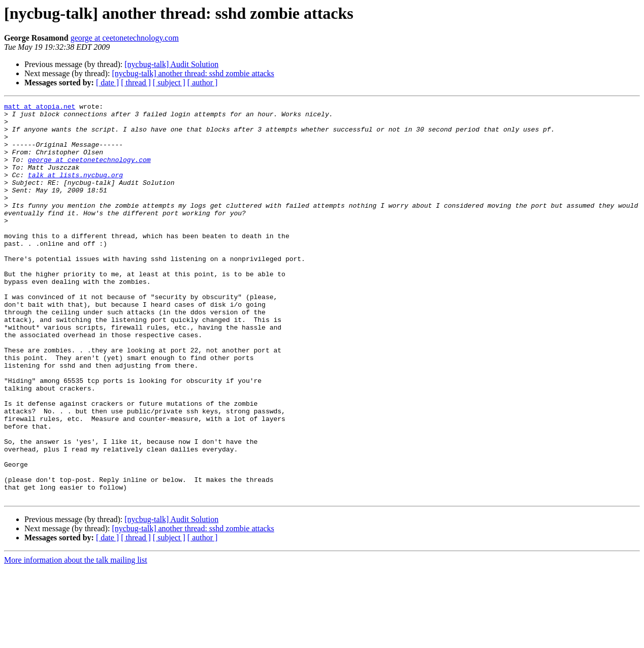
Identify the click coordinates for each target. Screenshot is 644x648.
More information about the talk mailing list (76, 639)
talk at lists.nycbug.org (75, 190)
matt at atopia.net (40, 108)
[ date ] (107, 83)
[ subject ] (169, 83)
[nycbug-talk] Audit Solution (171, 64)
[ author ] (203, 83)
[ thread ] (136, 83)
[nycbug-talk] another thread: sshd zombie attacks (193, 73)
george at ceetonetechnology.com (125, 38)
